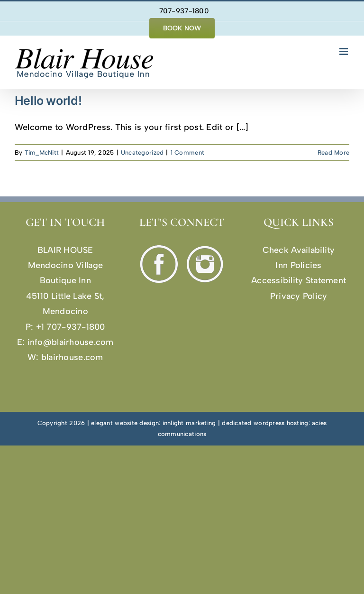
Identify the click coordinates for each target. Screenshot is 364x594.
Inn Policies (298, 265)
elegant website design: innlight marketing (153, 423)
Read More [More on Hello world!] (333, 153)
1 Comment (187, 153)
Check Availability (299, 250)
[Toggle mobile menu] (344, 51)
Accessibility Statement (299, 280)
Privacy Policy (299, 296)
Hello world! (48, 101)
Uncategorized (142, 153)
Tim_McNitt (42, 153)
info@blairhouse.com (71, 342)
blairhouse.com (72, 357)
